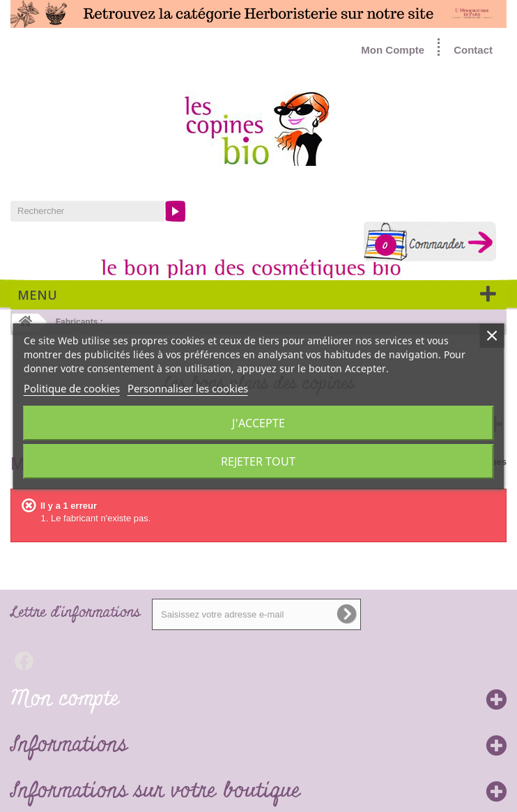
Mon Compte (393, 50)
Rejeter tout (258, 461)
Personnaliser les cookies (188, 388)
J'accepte (258, 423)
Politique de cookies (72, 388)
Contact (473, 50)
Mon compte (65, 699)
